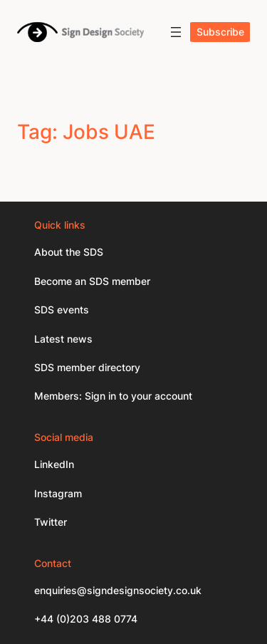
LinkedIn (54, 464)
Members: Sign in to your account (113, 396)
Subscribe (220, 32)
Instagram (58, 493)
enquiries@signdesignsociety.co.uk (118, 590)
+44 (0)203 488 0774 (86, 619)
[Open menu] (176, 32)
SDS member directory (87, 367)
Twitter (51, 522)
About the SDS (69, 252)
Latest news (63, 339)
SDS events (62, 310)
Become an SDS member (92, 281)
